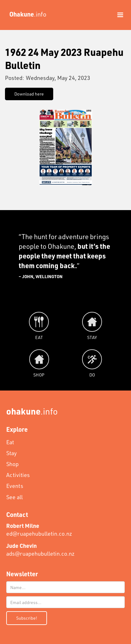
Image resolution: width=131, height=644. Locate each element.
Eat (10, 442)
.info (32, 411)
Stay (12, 453)
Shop (12, 464)
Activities (18, 475)
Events (15, 486)
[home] (26, 14)
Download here (29, 94)
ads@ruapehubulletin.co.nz (40, 550)
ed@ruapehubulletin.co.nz (39, 530)
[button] (117, 15)
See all (14, 497)
